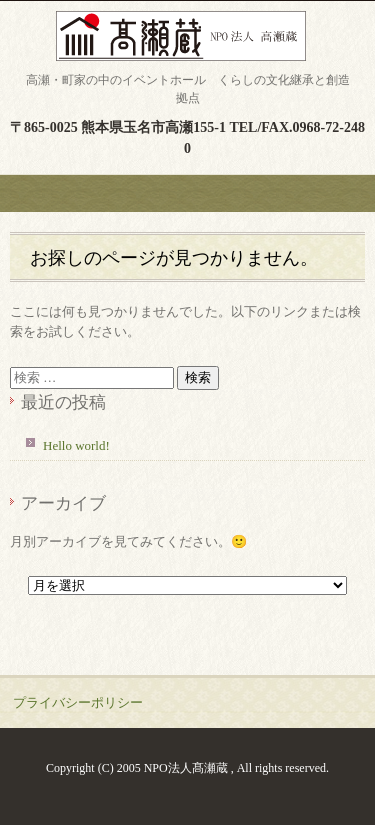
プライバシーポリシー (78, 702)
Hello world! (76, 445)
